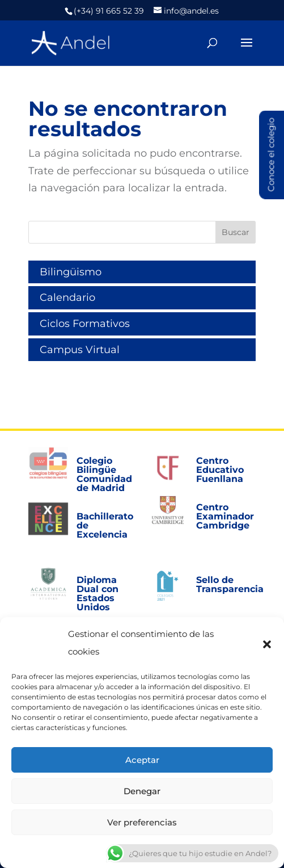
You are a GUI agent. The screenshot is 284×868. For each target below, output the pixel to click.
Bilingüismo (71, 272)
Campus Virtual (80, 350)
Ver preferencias (142, 822)
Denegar (142, 791)
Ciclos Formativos (85, 324)
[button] (267, 643)
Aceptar (142, 760)
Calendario (67, 297)
